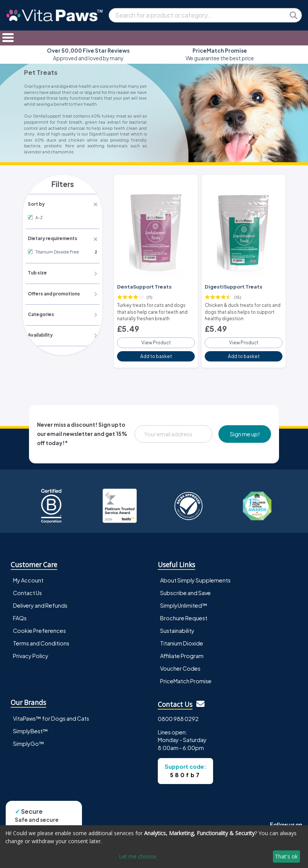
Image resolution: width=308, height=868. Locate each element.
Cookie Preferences (39, 627)
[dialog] (154, 847)
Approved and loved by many (88, 54)
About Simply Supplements (195, 577)
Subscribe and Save (185, 589)
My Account (28, 577)
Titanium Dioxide (182, 640)
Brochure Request (184, 615)
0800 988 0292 (178, 715)
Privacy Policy (31, 652)
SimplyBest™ (30, 728)
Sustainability (177, 627)
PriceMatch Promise (186, 678)
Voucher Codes (180, 665)
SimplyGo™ (29, 740)
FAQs (20, 615)
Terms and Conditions (41, 640)
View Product (156, 340)
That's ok (286, 856)
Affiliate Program (182, 652)
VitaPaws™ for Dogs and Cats (51, 715)
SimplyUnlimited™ (184, 602)
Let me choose (138, 856)
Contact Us (27, 589)
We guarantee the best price (220, 54)
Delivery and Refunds (40, 602)
